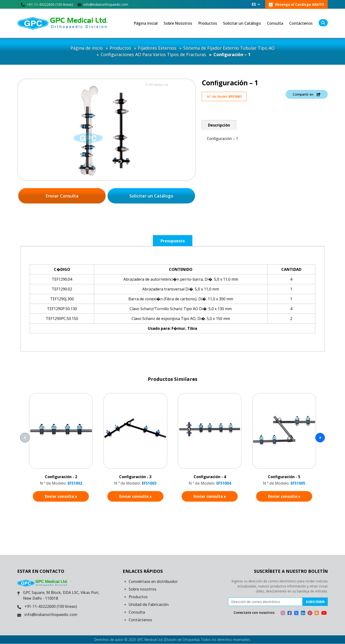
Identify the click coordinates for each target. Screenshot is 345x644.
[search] (323, 23)
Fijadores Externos (157, 48)
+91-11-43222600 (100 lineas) (47, 4)
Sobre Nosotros (178, 23)
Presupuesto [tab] (173, 241)
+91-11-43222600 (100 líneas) (51, 607)
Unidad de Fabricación (149, 605)
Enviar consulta (61, 496)
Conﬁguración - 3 (135, 477)
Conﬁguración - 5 (284, 477)
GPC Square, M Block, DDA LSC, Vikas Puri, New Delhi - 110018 (61, 596)
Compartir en (307, 94)
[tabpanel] (172, 299)
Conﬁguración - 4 (210, 477)
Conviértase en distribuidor (153, 582)
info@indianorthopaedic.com (103, 4)
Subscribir (315, 602)
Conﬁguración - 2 (61, 477)
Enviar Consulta (62, 196)
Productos (208, 23)
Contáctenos (301, 23)
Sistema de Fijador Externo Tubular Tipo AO (229, 48)
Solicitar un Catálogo (242, 23)
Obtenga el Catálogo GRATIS (296, 5)
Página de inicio (87, 48)
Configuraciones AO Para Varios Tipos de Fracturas (153, 55)
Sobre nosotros (143, 589)
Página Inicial (146, 23)
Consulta (275, 23)
